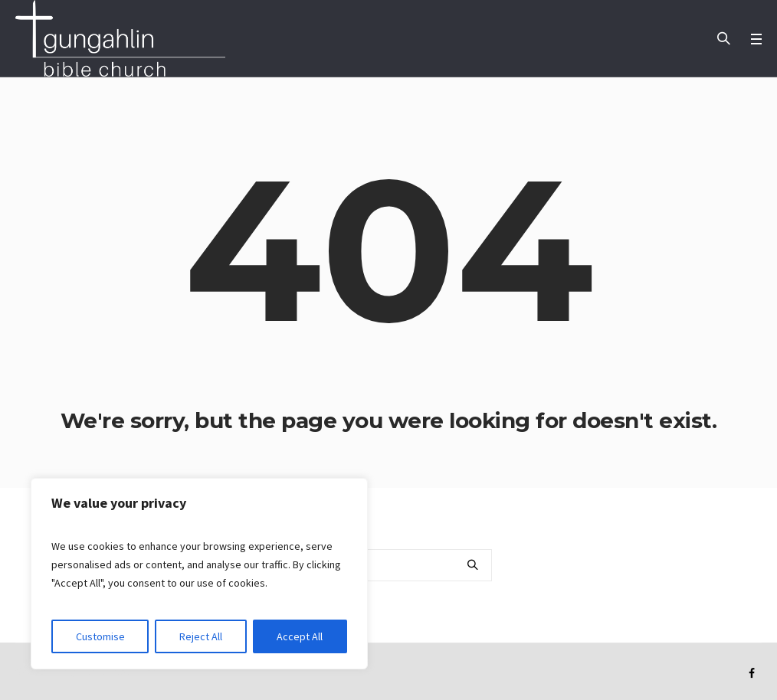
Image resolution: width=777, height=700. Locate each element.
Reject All (201, 636)
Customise (100, 636)
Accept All (300, 636)
